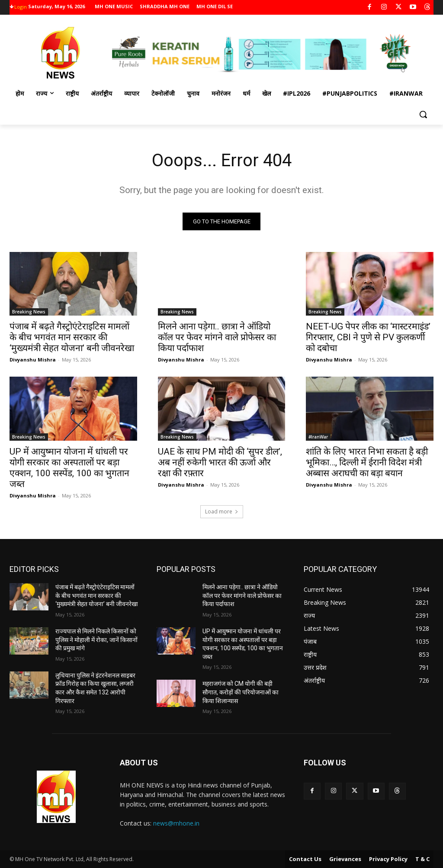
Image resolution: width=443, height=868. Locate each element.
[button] (423, 114)
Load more (222, 511)
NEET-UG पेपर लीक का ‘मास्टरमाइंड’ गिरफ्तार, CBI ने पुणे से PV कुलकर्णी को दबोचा (368, 337)
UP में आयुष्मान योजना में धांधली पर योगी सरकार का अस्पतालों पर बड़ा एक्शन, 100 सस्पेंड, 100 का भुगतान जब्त (69, 467)
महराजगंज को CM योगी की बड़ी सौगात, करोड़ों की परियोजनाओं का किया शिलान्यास (241, 692)
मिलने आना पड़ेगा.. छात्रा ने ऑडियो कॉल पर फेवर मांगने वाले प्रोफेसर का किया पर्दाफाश (217, 337)
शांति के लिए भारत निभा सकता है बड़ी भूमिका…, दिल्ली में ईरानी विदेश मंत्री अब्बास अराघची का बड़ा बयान (367, 462)
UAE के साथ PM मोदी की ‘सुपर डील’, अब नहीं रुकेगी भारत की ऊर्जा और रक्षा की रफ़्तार (220, 462)
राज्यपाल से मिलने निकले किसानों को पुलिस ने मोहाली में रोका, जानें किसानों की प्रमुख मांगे (96, 640)
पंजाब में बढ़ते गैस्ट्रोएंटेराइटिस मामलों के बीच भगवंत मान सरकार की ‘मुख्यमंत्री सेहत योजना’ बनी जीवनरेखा (72, 337)
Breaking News (29, 312)
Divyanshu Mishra (33, 360)
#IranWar (318, 436)
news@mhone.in (176, 823)
